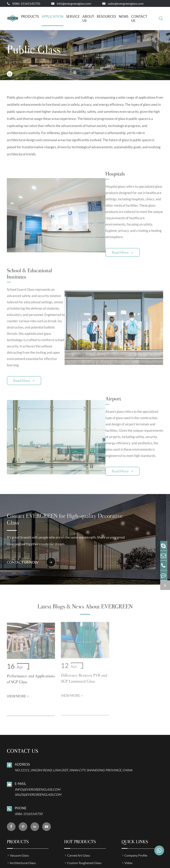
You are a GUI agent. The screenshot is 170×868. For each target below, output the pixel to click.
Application (53, 16)
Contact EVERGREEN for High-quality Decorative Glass (63, 470)
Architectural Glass (23, 813)
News (124, 16)
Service (73, 16)
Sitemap (16, 864)
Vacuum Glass (19, 805)
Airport (94, 354)
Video (128, 813)
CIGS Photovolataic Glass (85, 828)
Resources (106, 16)
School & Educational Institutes (45, 256)
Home (19, 74)
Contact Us (139, 19)
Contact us (23, 701)
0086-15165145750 (26, 3)
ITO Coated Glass (79, 820)
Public (53, 75)
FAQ (128, 820)
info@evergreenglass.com (74, 3)
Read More (102, 238)
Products (30, 16)
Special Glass (19, 835)
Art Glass (16, 828)
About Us (88, 19)
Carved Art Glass (79, 805)
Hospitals (96, 171)
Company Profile (136, 805)
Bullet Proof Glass (79, 835)
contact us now (31, 511)
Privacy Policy (36, 864)
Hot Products (80, 792)
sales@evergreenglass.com (126, 3)
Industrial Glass (20, 820)
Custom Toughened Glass (84, 813)
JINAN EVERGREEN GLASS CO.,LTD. (56, 857)
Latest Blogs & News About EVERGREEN (85, 559)
